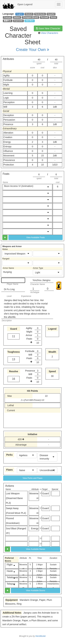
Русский (44, 17)
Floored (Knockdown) (13, 521)
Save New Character (48, 28)
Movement (34, 496)
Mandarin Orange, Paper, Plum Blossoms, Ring (29, 602)
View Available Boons (36, 591)
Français (7, 17)
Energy (35, 528)
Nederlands (40, 14)
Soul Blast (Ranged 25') (16, 531)
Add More (29, 21)
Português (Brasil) (30, 17)
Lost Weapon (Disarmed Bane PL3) (14, 498)
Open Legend (25, 4)
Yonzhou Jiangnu (41, 280)
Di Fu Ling (9, 289)
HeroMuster (41, 636)
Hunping (7, 272)
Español (51, 14)
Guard (45, 493)
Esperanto (18, 21)
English (20, 14)
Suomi (53, 17)
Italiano (17, 17)
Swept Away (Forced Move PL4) (16, 511)
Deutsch (29, 14)
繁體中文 (8, 21)
